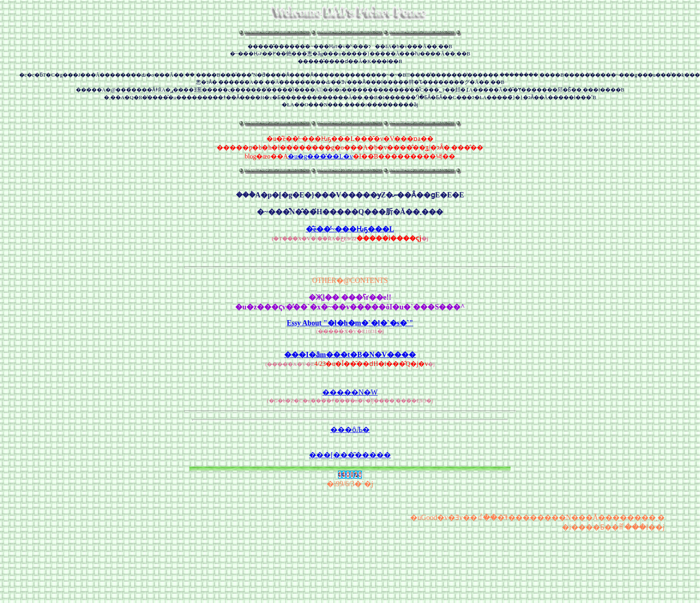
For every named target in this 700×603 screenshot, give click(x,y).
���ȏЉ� (350, 430)
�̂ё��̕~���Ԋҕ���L (350, 229)
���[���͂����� (350, 455)
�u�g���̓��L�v (320, 156)
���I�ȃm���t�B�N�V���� (350, 355)
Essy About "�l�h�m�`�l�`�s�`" (350, 323)
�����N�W (350, 392)
